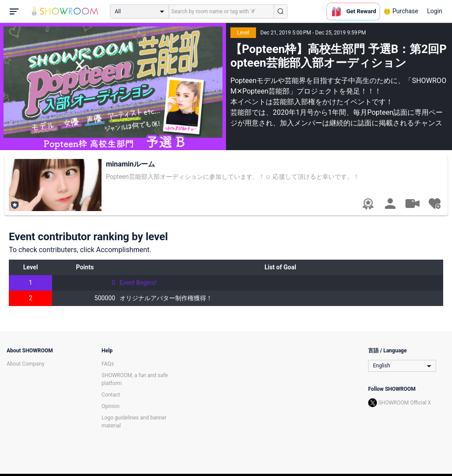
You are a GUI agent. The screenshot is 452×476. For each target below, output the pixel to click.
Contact (111, 395)
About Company (26, 364)
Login (435, 11)
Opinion (111, 406)
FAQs (108, 364)
